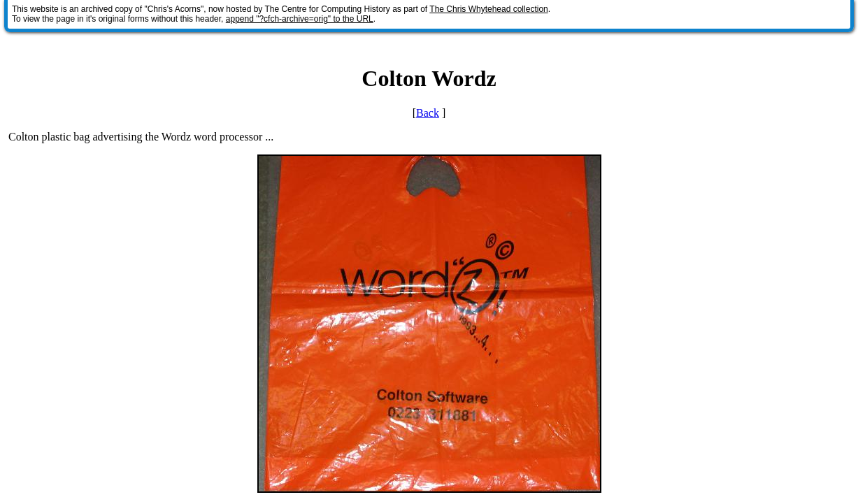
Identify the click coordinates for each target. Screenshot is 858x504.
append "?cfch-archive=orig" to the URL (300, 19)
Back (428, 113)
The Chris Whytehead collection (488, 9)
